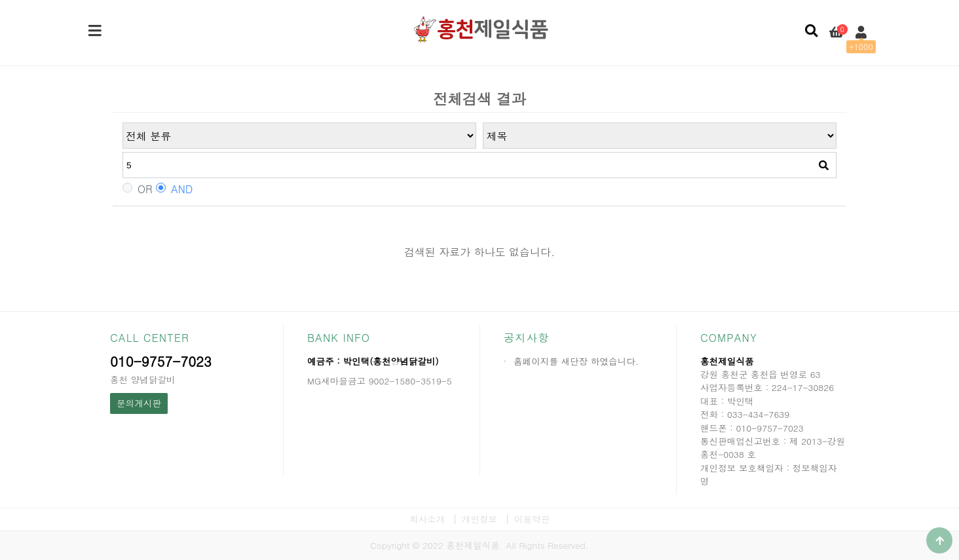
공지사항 (526, 338)
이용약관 (532, 519)
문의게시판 (139, 403)
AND (174, 189)
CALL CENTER (150, 338)
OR (138, 189)
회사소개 (427, 519)
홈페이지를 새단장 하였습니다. (576, 361)
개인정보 (479, 519)
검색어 (123, 123)
